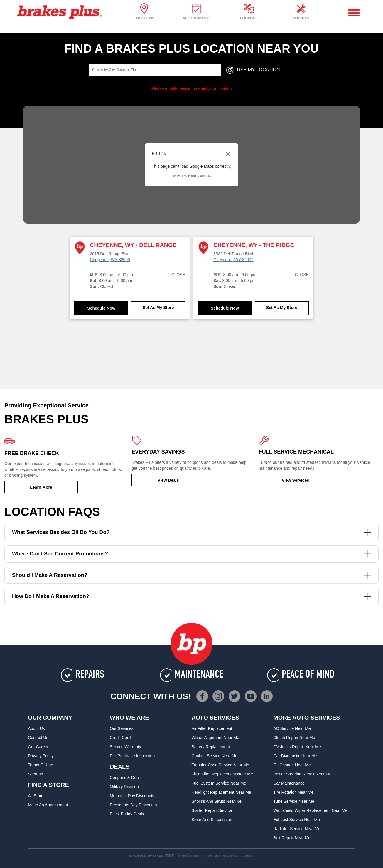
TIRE (170, 856)
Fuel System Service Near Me (219, 783)
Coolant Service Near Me (215, 756)
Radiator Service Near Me (297, 829)
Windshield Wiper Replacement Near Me (310, 810)
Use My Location (253, 70)
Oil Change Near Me (292, 765)
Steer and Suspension (212, 820)
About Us (36, 728)
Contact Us (38, 738)
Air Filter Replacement (212, 728)
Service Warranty (125, 747)
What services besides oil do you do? (191, 532)
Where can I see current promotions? (191, 554)
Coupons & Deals (126, 778)
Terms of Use (41, 765)
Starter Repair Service (212, 810)
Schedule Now (101, 308)
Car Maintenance (289, 783)
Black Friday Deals (127, 814)
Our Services (122, 728)
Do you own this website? (191, 176)
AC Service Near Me (292, 728)
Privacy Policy (41, 756)
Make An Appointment (48, 805)
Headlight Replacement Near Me (221, 792)
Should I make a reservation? (191, 575)
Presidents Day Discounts (133, 805)
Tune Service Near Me (294, 801)
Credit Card (120, 738)
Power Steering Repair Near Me (302, 774)
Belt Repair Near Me (292, 838)
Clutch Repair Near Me (294, 738)
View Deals (168, 480)
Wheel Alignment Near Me (216, 738)
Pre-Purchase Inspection (132, 756)
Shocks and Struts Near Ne (217, 801)
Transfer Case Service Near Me (220, 765)
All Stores (37, 796)
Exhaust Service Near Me (297, 820)
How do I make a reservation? (191, 596)
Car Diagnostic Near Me (295, 756)
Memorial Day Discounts (132, 796)
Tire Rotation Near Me (293, 792)
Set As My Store (158, 308)
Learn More (41, 487)
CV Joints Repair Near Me (297, 747)
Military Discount (125, 787)
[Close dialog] (228, 154)
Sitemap (35, 774)
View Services (295, 480)
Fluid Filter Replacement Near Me (222, 774)
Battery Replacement (211, 747)
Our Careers (39, 747)
